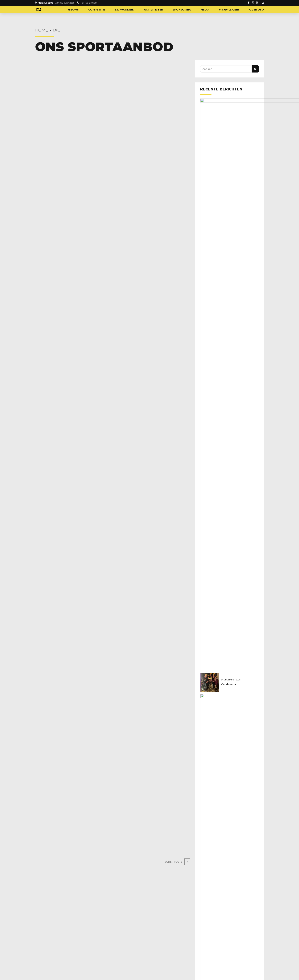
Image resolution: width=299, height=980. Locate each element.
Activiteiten (154, 10)
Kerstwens (229, 129)
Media (205, 10)
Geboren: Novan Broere (238, 149)
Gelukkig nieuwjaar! (236, 109)
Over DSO (257, 10)
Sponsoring (182, 10)
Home (42, 30)
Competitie (97, 10)
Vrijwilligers (229, 10)
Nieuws (73, 10)
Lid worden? (125, 10)
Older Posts (175, 868)
